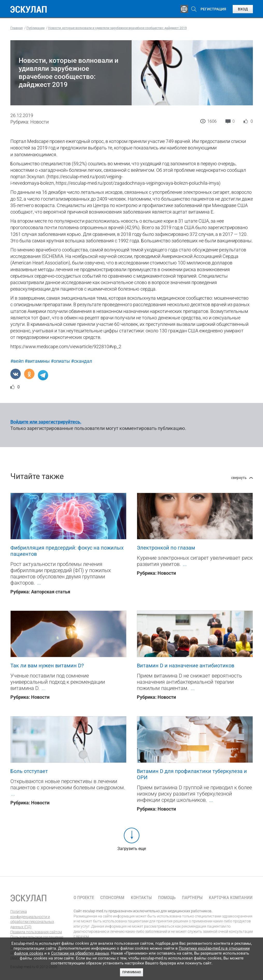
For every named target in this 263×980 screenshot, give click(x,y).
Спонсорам (112, 898)
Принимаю (132, 972)
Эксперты (97, 9)
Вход (243, 9)
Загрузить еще (132, 849)
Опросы (155, 9)
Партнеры (192, 898)
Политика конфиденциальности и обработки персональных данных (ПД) (32, 919)
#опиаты (60, 361)
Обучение (70, 9)
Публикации (127, 9)
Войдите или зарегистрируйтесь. (46, 422)
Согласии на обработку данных (80, 953)
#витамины (37, 361)
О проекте (84, 898)
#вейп (17, 361)
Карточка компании (231, 898)
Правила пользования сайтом (36, 932)
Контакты (141, 898)
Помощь (167, 898)
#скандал (81, 361)
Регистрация (213, 9)
